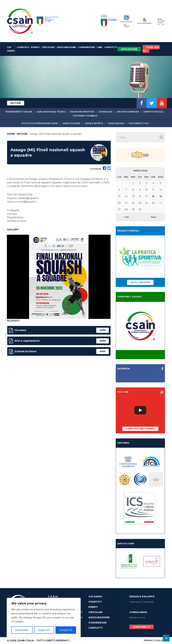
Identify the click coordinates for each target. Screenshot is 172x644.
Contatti (111, 47)
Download (105, 112)
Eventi (35, 47)
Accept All (66, 630)
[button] (161, 137)
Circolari (48, 47)
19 (161, 196)
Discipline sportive (82, 112)
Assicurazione (66, 47)
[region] (44, 618)
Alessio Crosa (137, 617)
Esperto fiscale (153, 112)
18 (153, 196)
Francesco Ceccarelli (141, 602)
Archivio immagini (128, 112)
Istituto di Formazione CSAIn (40, 123)
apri (103, 330)
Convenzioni (86, 47)
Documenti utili (139, 123)
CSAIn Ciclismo (71, 123)
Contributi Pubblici (85, 116)
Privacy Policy (154, 640)
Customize (22, 630)
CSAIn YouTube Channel (140, 429)
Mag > (154, 217)
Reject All (44, 630)
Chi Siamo (11, 49)
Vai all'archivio (140, 282)
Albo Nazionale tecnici (51, 112)
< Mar (126, 217)
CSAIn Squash (116, 123)
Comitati (23, 47)
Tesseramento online (19, 112)
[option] (59, 277)
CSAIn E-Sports (94, 123)
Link (100, 47)
